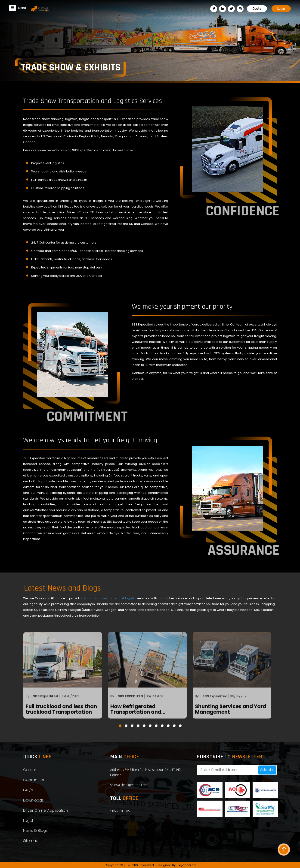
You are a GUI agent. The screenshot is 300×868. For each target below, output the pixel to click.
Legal (28, 821)
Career (30, 770)
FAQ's (28, 790)
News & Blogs (35, 830)
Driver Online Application (45, 810)
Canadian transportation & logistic (110, 598)
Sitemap (31, 841)
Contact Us (34, 780)
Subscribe (267, 770)
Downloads (33, 800)
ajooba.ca (187, 865)
